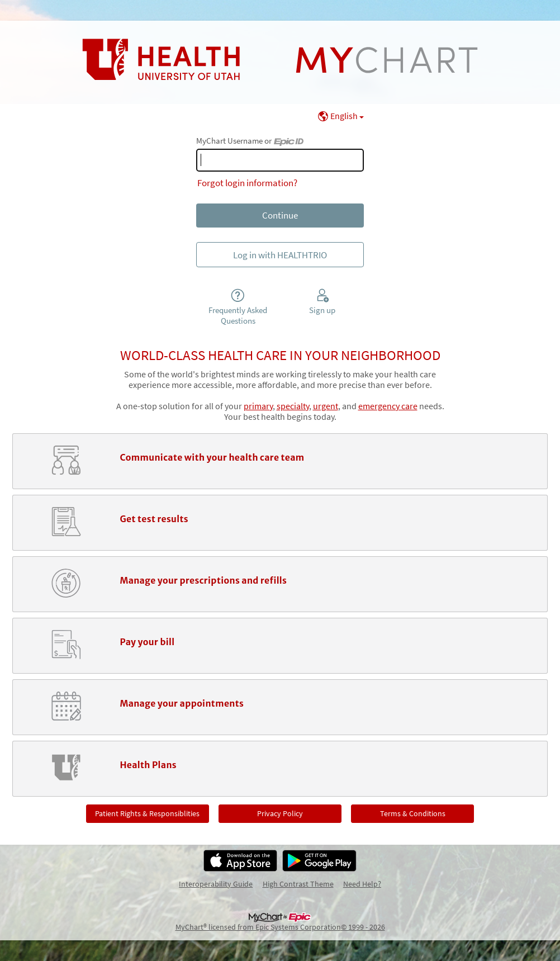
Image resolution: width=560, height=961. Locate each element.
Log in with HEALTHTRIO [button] (280, 255)
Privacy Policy (280, 813)
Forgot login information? (247, 183)
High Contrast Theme (298, 884)
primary (258, 406)
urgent (326, 406)
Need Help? (362, 884)
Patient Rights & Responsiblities (147, 813)
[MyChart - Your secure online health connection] (280, 60)
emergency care (388, 406)
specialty (293, 406)
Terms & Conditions (413, 813)
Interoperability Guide (216, 884)
